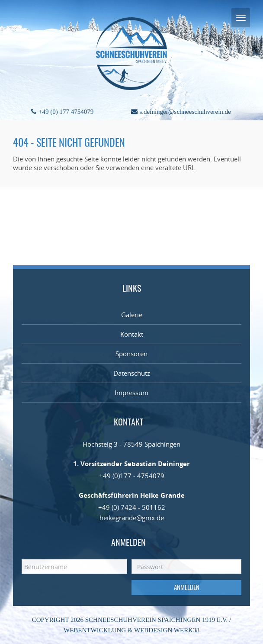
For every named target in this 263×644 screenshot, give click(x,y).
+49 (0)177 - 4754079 (132, 476)
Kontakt (132, 334)
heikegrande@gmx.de (132, 518)
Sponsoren (131, 354)
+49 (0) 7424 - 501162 (132, 507)
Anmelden (187, 588)
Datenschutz (132, 373)
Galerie (132, 315)
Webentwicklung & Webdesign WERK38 (131, 630)
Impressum (131, 393)
